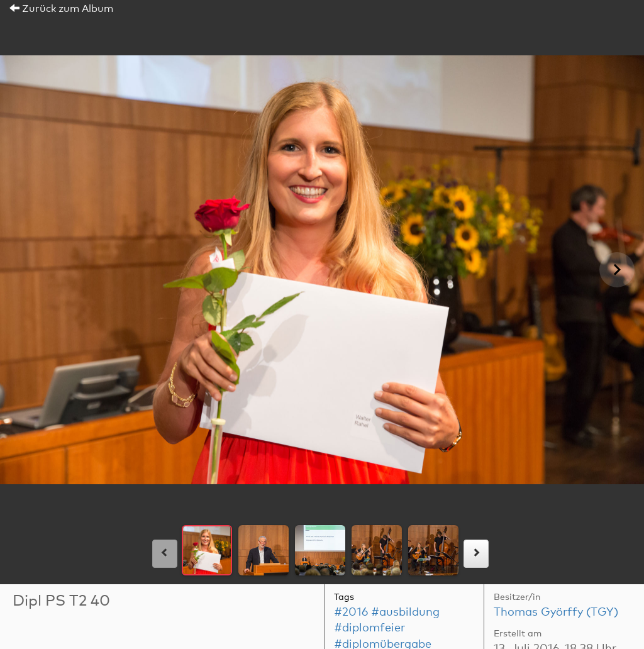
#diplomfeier (369, 628)
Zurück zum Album (61, 9)
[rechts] (476, 554)
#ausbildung (405, 613)
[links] (165, 554)
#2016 (351, 613)
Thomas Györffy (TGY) (556, 613)
